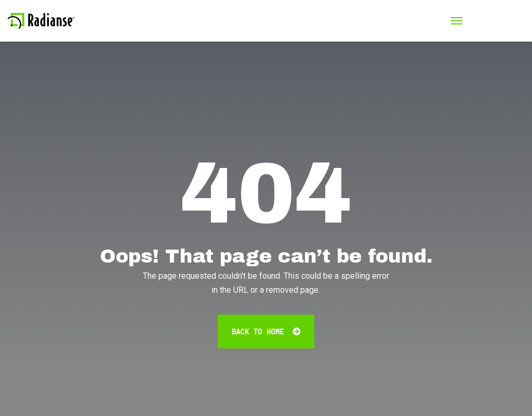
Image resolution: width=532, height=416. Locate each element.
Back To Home (266, 331)
